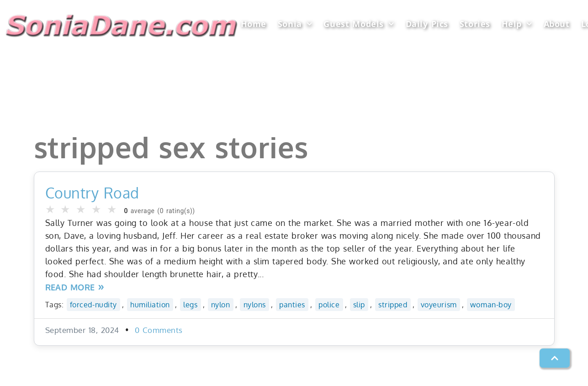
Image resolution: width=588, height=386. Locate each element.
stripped (393, 304)
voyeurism (439, 304)
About (557, 24)
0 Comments (159, 330)
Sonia (295, 24)
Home (254, 24)
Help (517, 24)
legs (190, 304)
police (329, 304)
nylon (221, 304)
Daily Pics (427, 24)
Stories (475, 24)
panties (292, 304)
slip (359, 304)
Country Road (92, 193)
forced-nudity (93, 304)
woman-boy (491, 304)
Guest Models (359, 24)
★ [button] (51, 209)
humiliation (150, 304)
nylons (255, 304)
